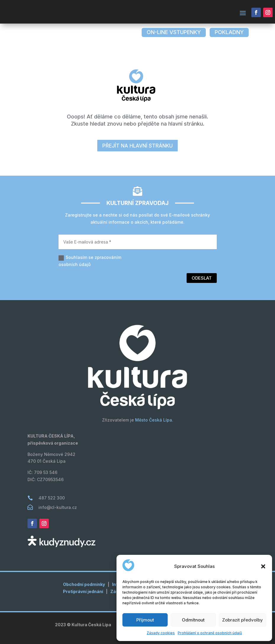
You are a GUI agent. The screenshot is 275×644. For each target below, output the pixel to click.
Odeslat (202, 278)
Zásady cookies (161, 633)
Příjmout (145, 620)
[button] (263, 566)
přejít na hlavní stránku (137, 146)
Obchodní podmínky (84, 584)
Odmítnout (193, 620)
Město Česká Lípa (154, 420)
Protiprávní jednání (83, 591)
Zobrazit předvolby (242, 620)
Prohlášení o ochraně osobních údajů (210, 633)
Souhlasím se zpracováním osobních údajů (90, 261)
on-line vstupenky (174, 32)
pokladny (229, 32)
